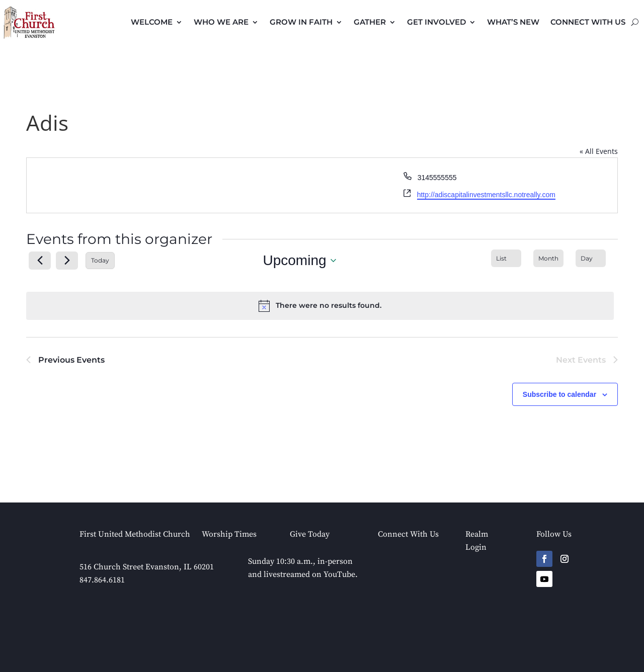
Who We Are (221, 22)
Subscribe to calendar (559, 394)
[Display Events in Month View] (548, 258)
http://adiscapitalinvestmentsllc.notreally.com (486, 195)
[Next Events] (67, 261)
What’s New (513, 22)
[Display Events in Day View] (591, 258)
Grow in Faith (301, 22)
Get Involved (436, 22)
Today (100, 260)
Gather (370, 22)
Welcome (152, 22)
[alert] (320, 306)
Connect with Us (588, 22)
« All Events (599, 151)
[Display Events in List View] (506, 258)
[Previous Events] (40, 261)
